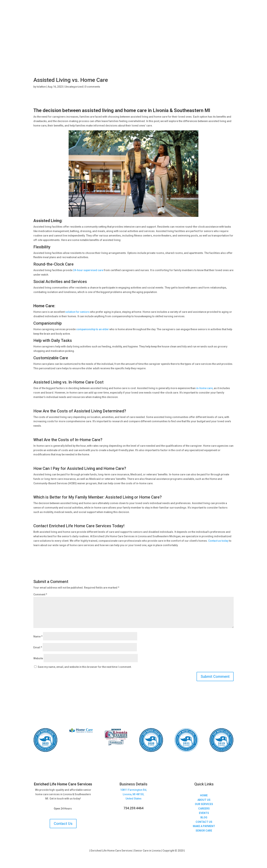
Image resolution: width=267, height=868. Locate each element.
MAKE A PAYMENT (204, 826)
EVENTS (204, 813)
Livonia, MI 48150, (133, 794)
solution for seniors (77, 312)
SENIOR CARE (204, 831)
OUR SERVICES (204, 804)
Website (38, 658)
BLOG (204, 817)
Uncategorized (74, 87)
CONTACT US (204, 822)
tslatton (41, 87)
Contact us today (218, 541)
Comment (40, 594)
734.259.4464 (133, 808)
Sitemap (190, 851)
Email (38, 647)
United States (133, 799)
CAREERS (204, 809)
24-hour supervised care (88, 270)
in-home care (204, 388)
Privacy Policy (80, 851)
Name (38, 637)
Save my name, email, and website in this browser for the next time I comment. (85, 667)
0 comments (93, 87)
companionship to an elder (93, 329)
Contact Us (63, 824)
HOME (204, 795)
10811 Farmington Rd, (133, 790)
